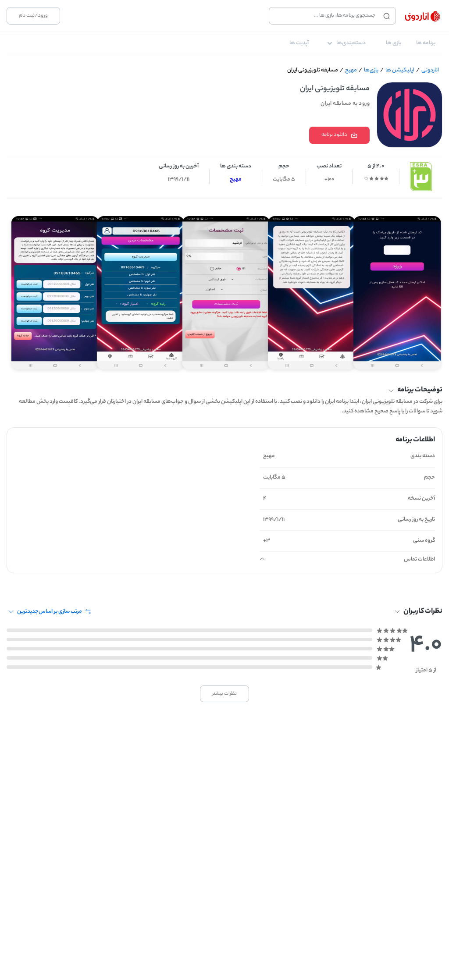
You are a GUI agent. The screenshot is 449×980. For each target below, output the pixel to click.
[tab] (426, 43)
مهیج (351, 70)
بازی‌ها (371, 70)
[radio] (386, 178)
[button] (224, 391)
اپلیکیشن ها (400, 70)
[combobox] (324, 16)
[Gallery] (224, 289)
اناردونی (430, 70)
